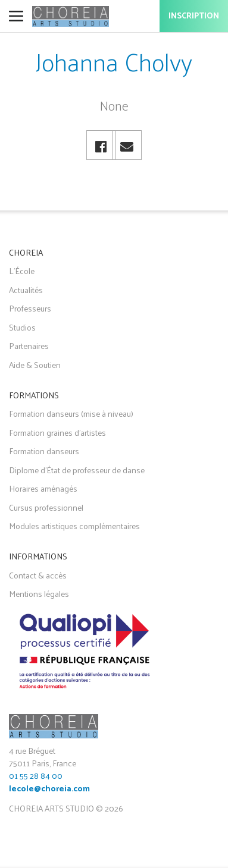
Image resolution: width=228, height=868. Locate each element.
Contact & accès (38, 575)
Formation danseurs (44, 451)
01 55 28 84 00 (36, 776)
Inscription (194, 16)
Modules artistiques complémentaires (74, 526)
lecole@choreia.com (49, 789)
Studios (22, 327)
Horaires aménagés (43, 488)
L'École (22, 271)
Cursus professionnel (46, 507)
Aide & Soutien (35, 365)
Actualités (26, 290)
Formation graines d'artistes (57, 433)
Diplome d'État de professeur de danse (77, 470)
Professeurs (30, 308)
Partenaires (29, 346)
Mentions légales (39, 594)
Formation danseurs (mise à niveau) (71, 413)
